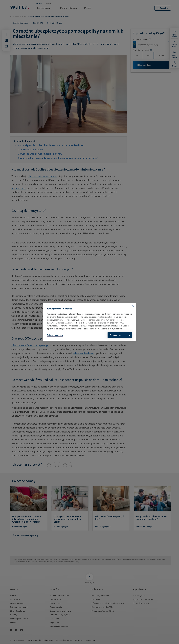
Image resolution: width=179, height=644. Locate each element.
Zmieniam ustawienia (55, 335)
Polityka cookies (116, 329)
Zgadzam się (119, 335)
